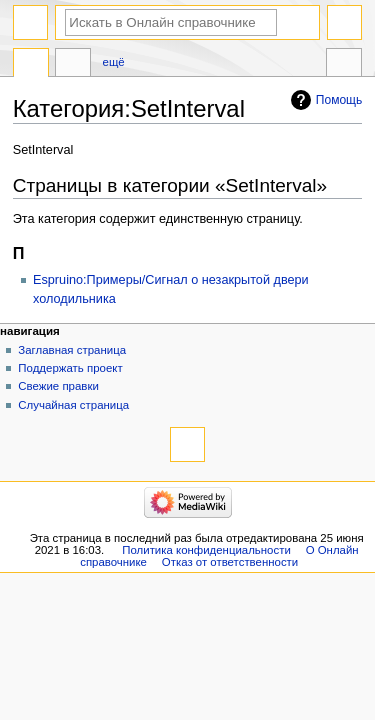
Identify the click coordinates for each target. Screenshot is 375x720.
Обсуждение (73, 65)
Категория (31, 65)
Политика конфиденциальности (206, 550)
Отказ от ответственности (230, 562)
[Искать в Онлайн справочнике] (171, 22)
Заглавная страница (72, 350)
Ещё (114, 62)
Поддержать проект (70, 368)
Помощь (339, 100)
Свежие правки (58, 386)
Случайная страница (73, 405)
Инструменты (344, 65)
